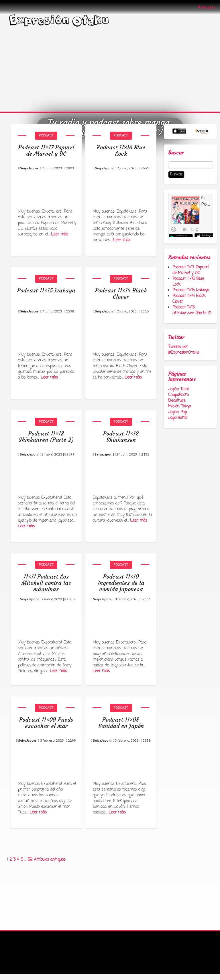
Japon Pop (177, 412)
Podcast (46, 136)
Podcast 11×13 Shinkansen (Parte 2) (192, 310)
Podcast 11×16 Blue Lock (188, 282)
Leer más (60, 234)
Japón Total (178, 389)
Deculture (177, 401)
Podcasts (209, 7)
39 (30, 860)
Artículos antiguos (50, 860)
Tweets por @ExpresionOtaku (184, 350)
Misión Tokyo (179, 406)
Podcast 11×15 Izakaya (191, 290)
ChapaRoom (178, 395)
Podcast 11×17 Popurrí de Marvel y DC (190, 270)
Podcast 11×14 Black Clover (189, 299)
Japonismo (178, 418)
